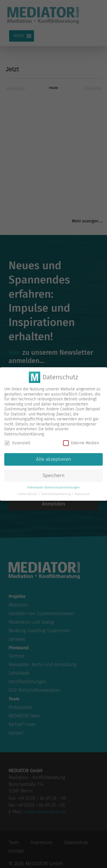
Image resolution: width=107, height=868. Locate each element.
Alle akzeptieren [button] (53, 459)
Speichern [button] (53, 475)
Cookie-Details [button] (28, 493)
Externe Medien (81, 443)
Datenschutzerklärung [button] (56, 493)
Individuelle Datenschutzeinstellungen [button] (53, 487)
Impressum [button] (82, 493)
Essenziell (17, 443)
